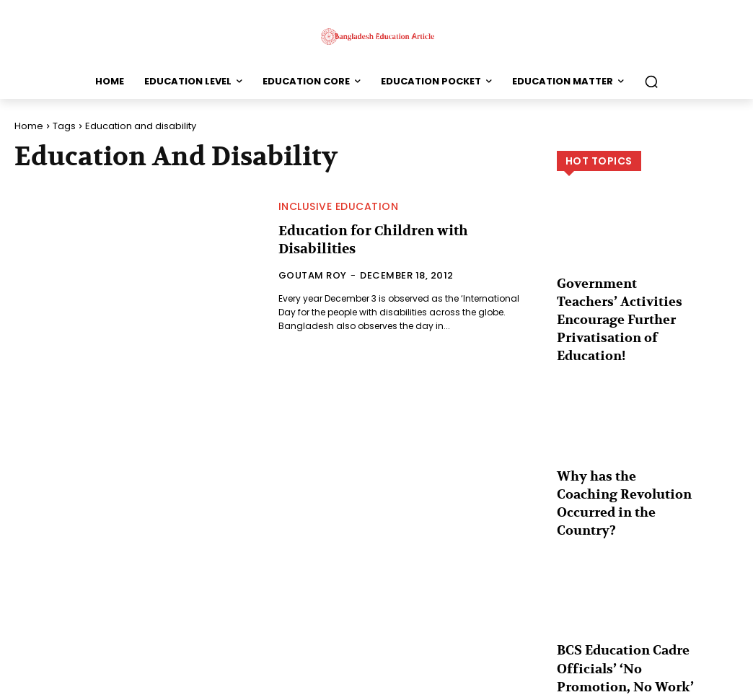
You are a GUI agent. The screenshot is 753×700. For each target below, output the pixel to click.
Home (29, 126)
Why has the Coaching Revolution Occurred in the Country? (619, 460)
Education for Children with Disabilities (368, 240)
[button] (651, 82)
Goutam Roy (313, 274)
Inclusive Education (339, 207)
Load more (647, 654)
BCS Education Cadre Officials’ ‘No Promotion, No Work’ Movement (624, 607)
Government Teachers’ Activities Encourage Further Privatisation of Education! (621, 305)
